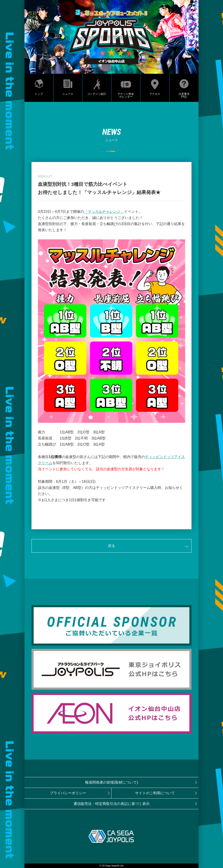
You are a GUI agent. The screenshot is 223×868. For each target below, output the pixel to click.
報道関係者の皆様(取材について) (112, 782)
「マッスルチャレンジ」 (104, 212)
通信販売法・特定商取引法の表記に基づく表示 (111, 804)
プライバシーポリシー (68, 793)
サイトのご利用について (155, 793)
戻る (111, 546)
